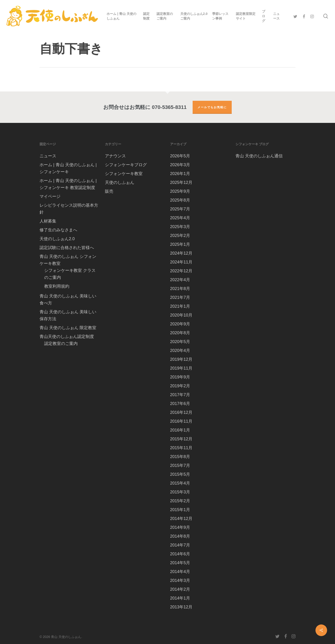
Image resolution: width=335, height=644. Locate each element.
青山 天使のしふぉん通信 (259, 156)
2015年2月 (180, 501)
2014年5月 (180, 563)
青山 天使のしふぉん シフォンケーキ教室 (68, 260)
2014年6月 (180, 554)
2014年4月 (180, 572)
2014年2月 (180, 589)
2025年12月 (181, 182)
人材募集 (48, 221)
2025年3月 (180, 227)
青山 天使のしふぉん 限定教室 (68, 328)
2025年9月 (180, 191)
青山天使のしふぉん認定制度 (67, 337)
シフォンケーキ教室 (124, 174)
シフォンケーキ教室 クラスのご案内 (70, 274)
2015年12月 (181, 439)
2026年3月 (180, 165)
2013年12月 (181, 607)
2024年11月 (181, 262)
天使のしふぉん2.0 (57, 239)
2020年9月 (180, 324)
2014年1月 (180, 598)
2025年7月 (180, 209)
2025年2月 (180, 236)
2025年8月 (180, 200)
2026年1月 (180, 174)
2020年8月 (180, 333)
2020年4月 (180, 351)
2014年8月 (180, 536)
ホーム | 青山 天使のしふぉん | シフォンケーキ (68, 168)
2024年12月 (181, 253)
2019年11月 (181, 368)
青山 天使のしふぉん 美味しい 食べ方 (68, 300)
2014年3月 (180, 580)
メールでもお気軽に (212, 107)
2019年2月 (180, 386)
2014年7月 (180, 545)
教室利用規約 (57, 286)
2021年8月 (180, 289)
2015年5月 (180, 474)
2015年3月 (180, 492)
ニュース (48, 156)
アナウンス (115, 156)
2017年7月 (180, 395)
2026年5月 (180, 156)
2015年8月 (180, 457)
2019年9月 (180, 377)
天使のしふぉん (120, 182)
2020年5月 (180, 342)
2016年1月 (180, 430)
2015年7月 (180, 465)
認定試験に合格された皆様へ (67, 248)
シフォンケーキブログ (126, 165)
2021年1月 (180, 306)
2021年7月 (180, 297)
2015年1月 (180, 510)
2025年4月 (180, 218)
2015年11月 (181, 448)
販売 (109, 191)
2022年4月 (180, 280)
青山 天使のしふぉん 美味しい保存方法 (68, 315)
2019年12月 (181, 359)
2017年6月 (180, 404)
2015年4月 (180, 483)
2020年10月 (181, 315)
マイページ (50, 196)
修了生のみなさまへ (58, 230)
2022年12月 (181, 271)
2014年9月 (180, 527)
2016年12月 (181, 412)
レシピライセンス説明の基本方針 (69, 209)
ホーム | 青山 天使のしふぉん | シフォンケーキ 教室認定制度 (68, 184)
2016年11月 (181, 421)
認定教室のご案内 (61, 344)
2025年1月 (180, 244)
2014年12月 (181, 519)
